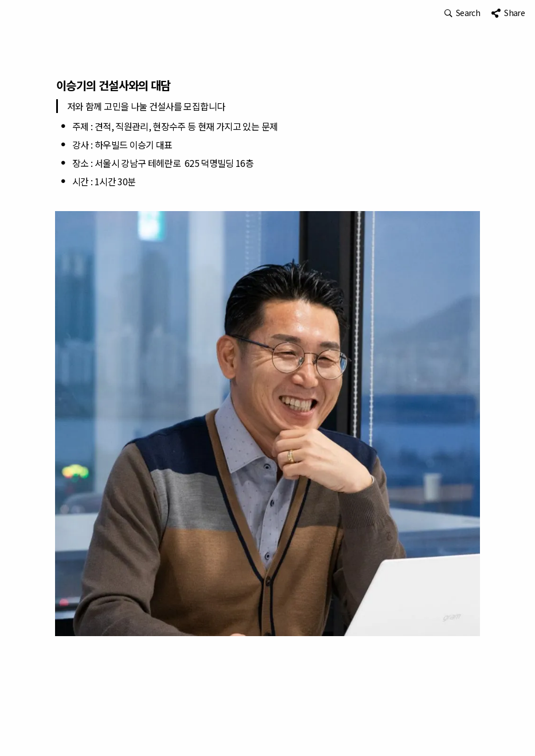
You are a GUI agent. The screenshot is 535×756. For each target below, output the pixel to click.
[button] (462, 13)
